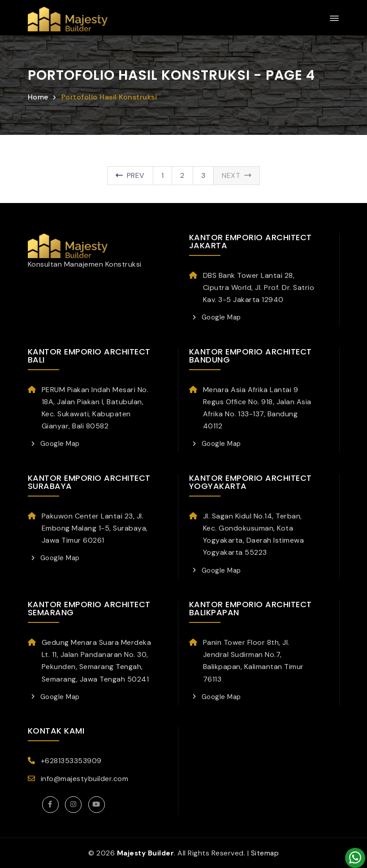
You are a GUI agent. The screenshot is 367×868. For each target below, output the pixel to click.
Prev (130, 175)
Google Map (220, 317)
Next (237, 175)
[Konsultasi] (355, 858)
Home (38, 97)
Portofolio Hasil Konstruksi (109, 97)
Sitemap (266, 853)
